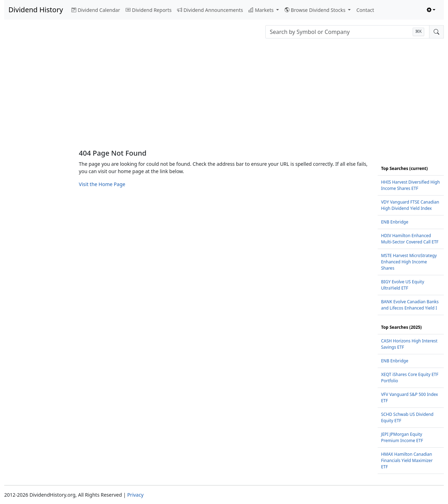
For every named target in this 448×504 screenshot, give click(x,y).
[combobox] (347, 32)
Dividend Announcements (210, 10)
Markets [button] (262, 10)
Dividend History (36, 10)
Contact (365, 10)
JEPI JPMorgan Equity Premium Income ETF (402, 437)
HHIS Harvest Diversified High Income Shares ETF (411, 185)
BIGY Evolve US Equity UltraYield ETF (403, 285)
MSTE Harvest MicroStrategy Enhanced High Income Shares (409, 262)
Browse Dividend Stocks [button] (316, 10)
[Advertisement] (224, 97)
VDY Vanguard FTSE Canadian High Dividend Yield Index (410, 205)
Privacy (135, 495)
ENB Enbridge (395, 222)
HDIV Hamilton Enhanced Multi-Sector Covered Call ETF (410, 239)
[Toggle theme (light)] (431, 10)
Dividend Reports (149, 10)
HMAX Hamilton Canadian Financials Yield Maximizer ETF (407, 460)
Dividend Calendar (96, 10)
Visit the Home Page (102, 184)
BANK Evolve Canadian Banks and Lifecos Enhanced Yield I (410, 305)
